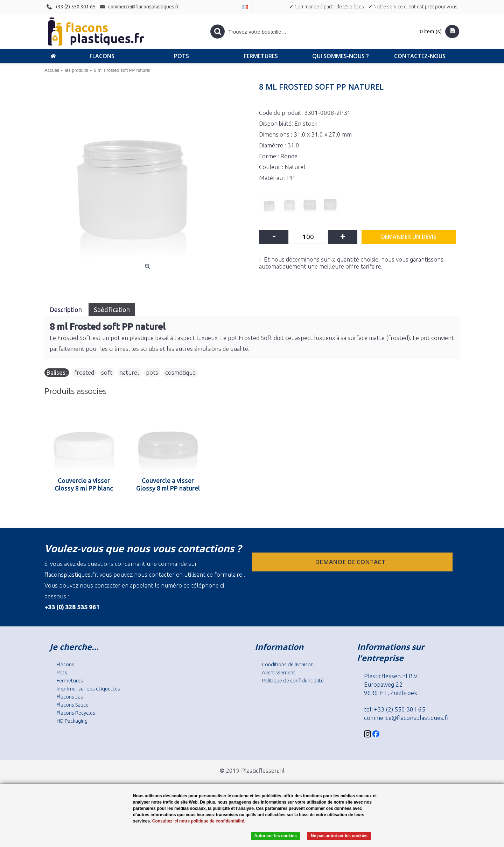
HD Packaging (72, 721)
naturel (129, 372)
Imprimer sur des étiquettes (88, 689)
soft (107, 372)
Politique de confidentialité (293, 681)
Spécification (112, 310)
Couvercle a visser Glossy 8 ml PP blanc (84, 484)
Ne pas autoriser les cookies (339, 836)
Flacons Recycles (76, 713)
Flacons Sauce (73, 705)
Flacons (65, 664)
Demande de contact (352, 562)
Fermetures (70, 681)
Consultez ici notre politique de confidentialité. (199, 821)
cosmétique (180, 372)
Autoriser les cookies (276, 836)
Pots (62, 672)
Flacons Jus (70, 697)
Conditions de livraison (288, 664)
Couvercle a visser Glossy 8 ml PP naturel (168, 484)
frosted (84, 372)
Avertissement (279, 672)
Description (66, 310)
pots (152, 372)
